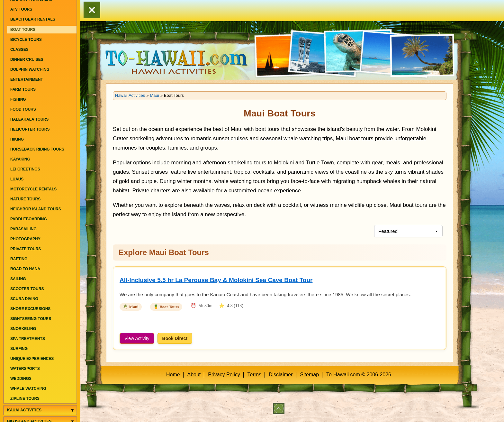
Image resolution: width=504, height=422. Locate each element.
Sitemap (309, 375)
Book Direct (175, 338)
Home (173, 375)
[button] (92, 11)
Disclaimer (281, 375)
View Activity (137, 338)
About (194, 375)
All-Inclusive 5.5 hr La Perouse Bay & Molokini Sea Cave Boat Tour (216, 280)
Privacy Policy (224, 375)
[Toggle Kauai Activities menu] (72, 410)
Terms (255, 375)
